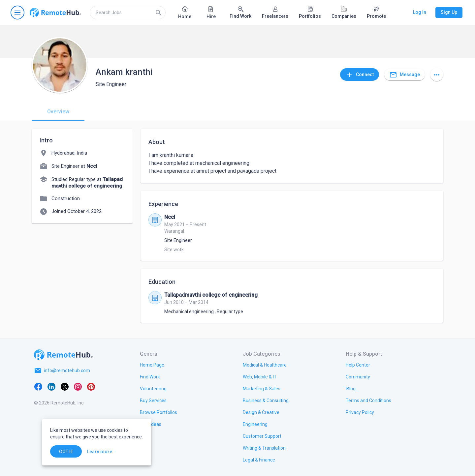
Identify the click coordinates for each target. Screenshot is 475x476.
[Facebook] (38, 386)
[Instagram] (78, 386)
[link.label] (358, 365)
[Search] (159, 13)
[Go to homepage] (55, 13)
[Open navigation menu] (17, 13)
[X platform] (65, 386)
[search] (128, 13)
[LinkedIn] (51, 386)
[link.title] (152, 365)
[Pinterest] (91, 386)
